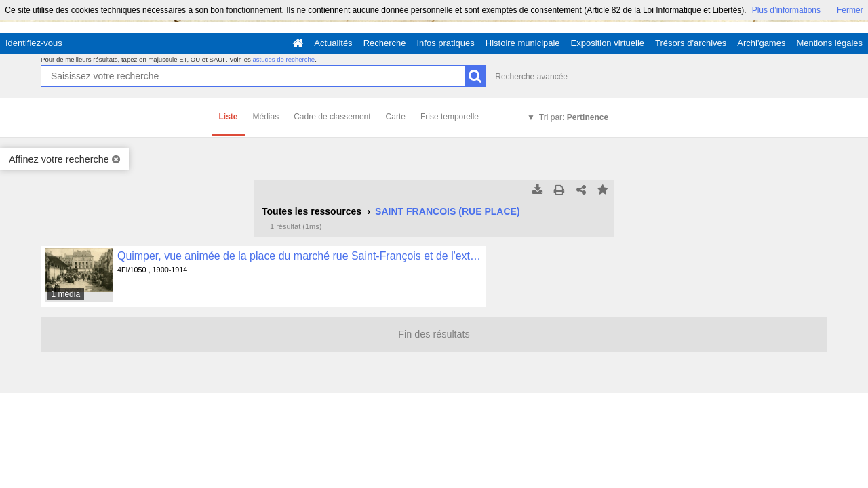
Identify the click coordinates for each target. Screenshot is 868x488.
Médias (266, 117)
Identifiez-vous (34, 43)
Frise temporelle (450, 117)
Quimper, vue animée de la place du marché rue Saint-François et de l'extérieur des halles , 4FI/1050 (299, 256)
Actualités (333, 43)
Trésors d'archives (691, 43)
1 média (65, 294)
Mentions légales (829, 43)
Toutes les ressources (312, 211)
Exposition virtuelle (608, 43)
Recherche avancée (531, 77)
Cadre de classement (332, 117)
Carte (396, 117)
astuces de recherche (283, 59)
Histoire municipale (523, 43)
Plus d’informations (786, 10)
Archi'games (761, 43)
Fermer (850, 10)
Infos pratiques (446, 43)
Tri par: (574, 117)
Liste (229, 117)
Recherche (385, 43)
